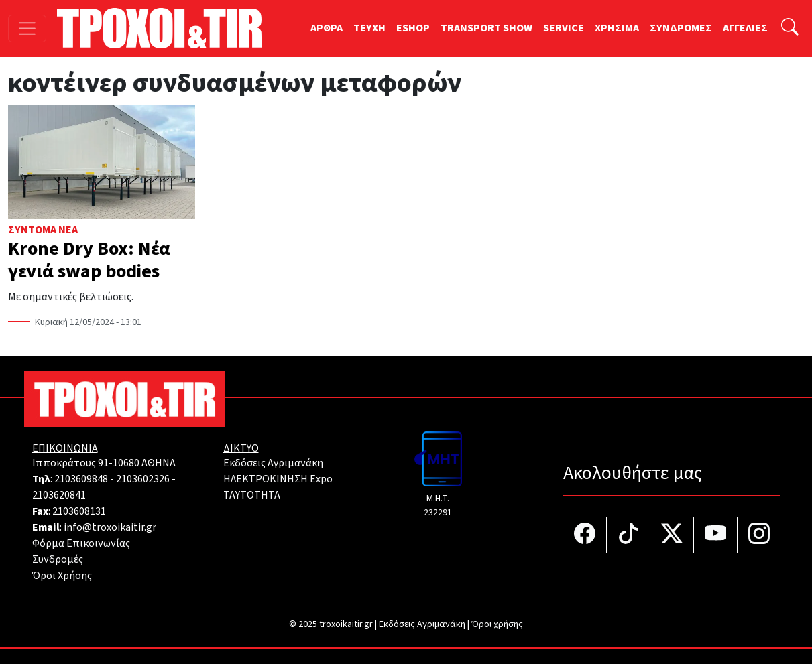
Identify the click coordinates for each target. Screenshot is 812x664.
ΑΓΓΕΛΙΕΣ (745, 28)
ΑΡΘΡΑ (327, 28)
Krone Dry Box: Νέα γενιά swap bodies (89, 260)
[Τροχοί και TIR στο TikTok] (629, 535)
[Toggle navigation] (27, 28)
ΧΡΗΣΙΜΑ (617, 28)
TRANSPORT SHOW (486, 28)
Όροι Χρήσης (62, 576)
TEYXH (369, 28)
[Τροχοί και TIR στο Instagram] (759, 535)
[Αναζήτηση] (790, 28)
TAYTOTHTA (252, 495)
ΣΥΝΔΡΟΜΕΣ (681, 28)
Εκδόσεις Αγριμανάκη (273, 463)
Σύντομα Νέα (43, 230)
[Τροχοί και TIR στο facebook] (585, 535)
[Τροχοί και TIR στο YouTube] (716, 535)
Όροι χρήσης (497, 624)
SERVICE (564, 28)
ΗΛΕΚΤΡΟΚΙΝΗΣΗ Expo (278, 479)
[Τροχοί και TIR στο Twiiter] (672, 535)
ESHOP (413, 28)
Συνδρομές (58, 559)
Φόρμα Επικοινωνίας (81, 543)
